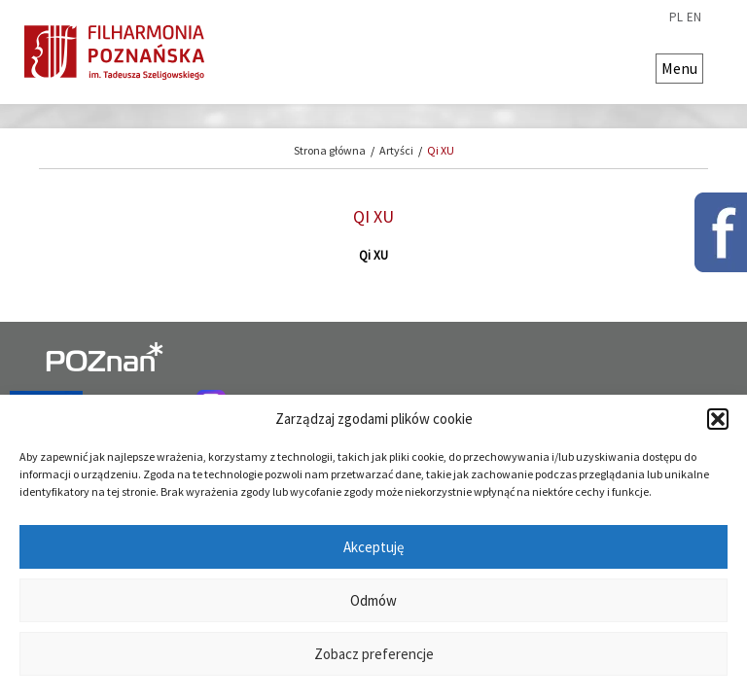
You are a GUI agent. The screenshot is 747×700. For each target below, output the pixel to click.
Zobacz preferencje (374, 654)
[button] (718, 419)
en (694, 17)
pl (676, 17)
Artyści (396, 150)
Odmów (373, 600)
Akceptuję (373, 547)
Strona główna (330, 150)
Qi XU (441, 150)
